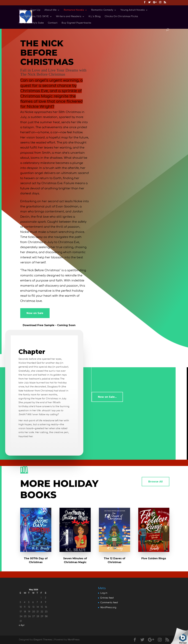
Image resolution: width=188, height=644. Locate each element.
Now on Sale (35, 313)
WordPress (74, 640)
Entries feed (107, 598)
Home (23, 10)
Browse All (156, 482)
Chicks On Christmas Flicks (121, 17)
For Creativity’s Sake (31, 23)
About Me (50, 10)
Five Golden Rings (154, 558)
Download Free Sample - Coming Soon (49, 325)
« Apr (22, 625)
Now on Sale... (107, 397)
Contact (53, 23)
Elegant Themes (43, 640)
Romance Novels (74, 10)
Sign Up (35, 10)
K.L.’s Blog (95, 17)
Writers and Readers (69, 17)
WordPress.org (108, 607)
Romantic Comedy (102, 10)
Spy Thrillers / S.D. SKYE (34, 17)
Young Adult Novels (133, 10)
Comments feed (109, 603)
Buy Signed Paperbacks (76, 23)
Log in (104, 593)
